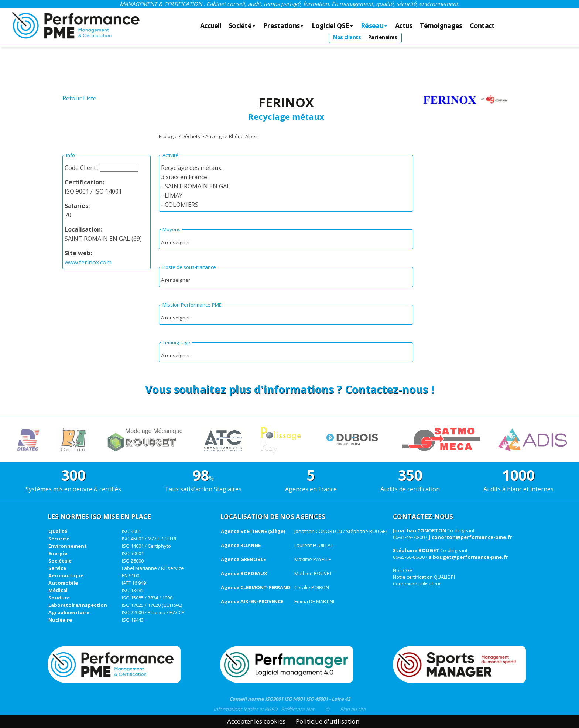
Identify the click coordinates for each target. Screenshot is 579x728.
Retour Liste (79, 98)
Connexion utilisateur (417, 584)
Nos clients (347, 37)
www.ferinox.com (88, 262)
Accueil (211, 26)
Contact (482, 26)
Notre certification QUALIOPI (424, 577)
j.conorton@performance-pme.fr (470, 537)
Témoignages (441, 26)
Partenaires (383, 37)
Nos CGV (403, 570)
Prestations (284, 26)
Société (242, 26)
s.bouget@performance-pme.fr (468, 557)
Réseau (374, 26)
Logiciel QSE (333, 26)
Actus (404, 26)
